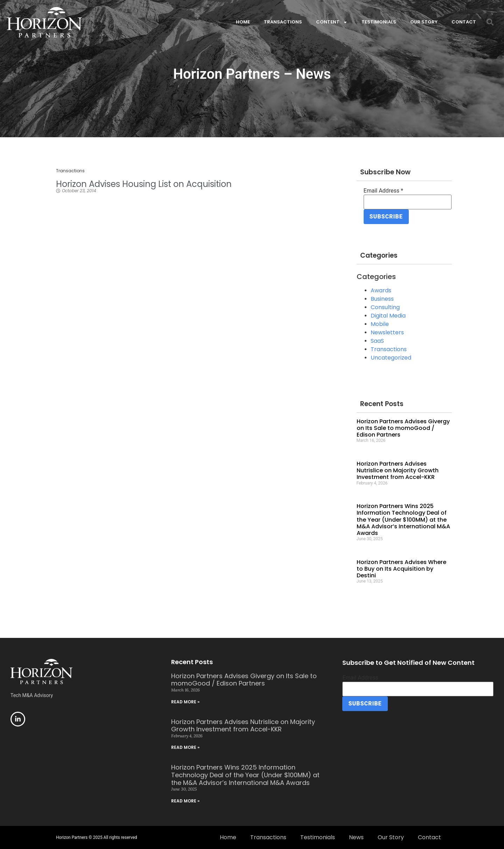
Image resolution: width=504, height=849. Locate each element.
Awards (381, 290)
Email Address (383, 191)
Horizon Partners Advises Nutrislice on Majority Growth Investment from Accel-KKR (398, 470)
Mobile (380, 324)
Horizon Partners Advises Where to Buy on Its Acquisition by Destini (401, 569)
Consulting (385, 307)
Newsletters (387, 332)
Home (243, 22)
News (356, 837)
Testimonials (379, 22)
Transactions (283, 22)
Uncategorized (391, 358)
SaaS (377, 341)
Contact (464, 22)
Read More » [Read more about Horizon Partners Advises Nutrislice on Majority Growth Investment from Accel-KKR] (185, 747)
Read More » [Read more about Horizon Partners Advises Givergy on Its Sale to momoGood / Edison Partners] (185, 702)
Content (332, 22)
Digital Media (388, 316)
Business (382, 299)
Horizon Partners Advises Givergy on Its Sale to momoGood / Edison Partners (403, 428)
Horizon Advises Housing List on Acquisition (144, 184)
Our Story (424, 22)
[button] (490, 22)
